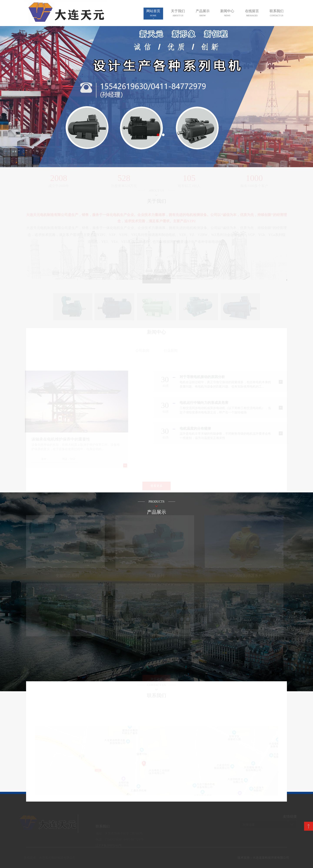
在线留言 (255, 13)
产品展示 (206, 13)
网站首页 (156, 13)
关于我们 (181, 13)
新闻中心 (230, 13)
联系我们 (280, 13)
